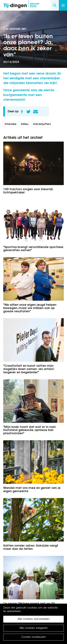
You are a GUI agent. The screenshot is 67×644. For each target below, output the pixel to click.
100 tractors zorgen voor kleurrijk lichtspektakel (28, 191)
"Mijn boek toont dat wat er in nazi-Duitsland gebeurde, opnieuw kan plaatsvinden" (30, 430)
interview (11, 124)
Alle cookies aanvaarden (34, 619)
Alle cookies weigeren (34, 628)
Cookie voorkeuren (34, 637)
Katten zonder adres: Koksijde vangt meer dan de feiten (31, 548)
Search (55, 5)
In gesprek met (16, 29)
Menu (63, 5)
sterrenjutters (42, 124)
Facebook (22, 112)
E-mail (36, 112)
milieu (25, 124)
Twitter (28, 112)
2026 (34, 5)
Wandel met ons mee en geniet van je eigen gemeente (32, 490)
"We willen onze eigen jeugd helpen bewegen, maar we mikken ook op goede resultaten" (30, 308)
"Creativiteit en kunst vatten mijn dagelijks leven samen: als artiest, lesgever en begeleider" (29, 369)
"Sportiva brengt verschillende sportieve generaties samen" (33, 249)
